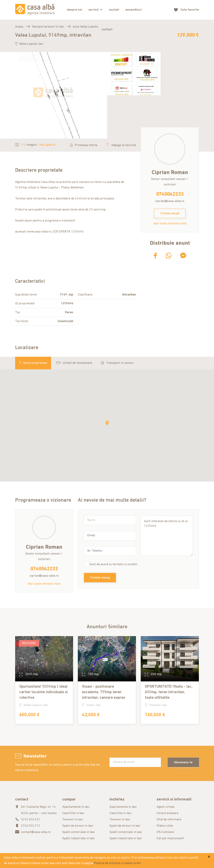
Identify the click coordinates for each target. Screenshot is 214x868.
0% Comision (165, 832)
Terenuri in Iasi (73, 820)
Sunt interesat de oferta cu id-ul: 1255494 (167, 536)
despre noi (75, 10)
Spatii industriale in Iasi (78, 838)
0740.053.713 (30, 826)
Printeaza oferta (84, 145)
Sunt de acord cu (113, 564)
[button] (107, 423)
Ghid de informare (169, 820)
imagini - (35, 145)
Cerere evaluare (168, 813)
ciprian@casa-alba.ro (170, 201)
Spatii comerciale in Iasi (79, 832)
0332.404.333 (30, 820)
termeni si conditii (125, 564)
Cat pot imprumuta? (170, 838)
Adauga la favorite (121, 145)
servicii (94, 10)
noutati (114, 10)
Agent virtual (166, 807)
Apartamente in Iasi (76, 807)
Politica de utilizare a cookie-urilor (118, 863)
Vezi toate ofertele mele (170, 224)
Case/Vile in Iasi (73, 813)
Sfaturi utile (165, 826)
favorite (190, 10)
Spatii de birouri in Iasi (78, 826)
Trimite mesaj (100, 578)
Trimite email (170, 214)
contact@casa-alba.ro (36, 832)
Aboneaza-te (183, 762)
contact (107, 30)
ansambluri (134, 10)
